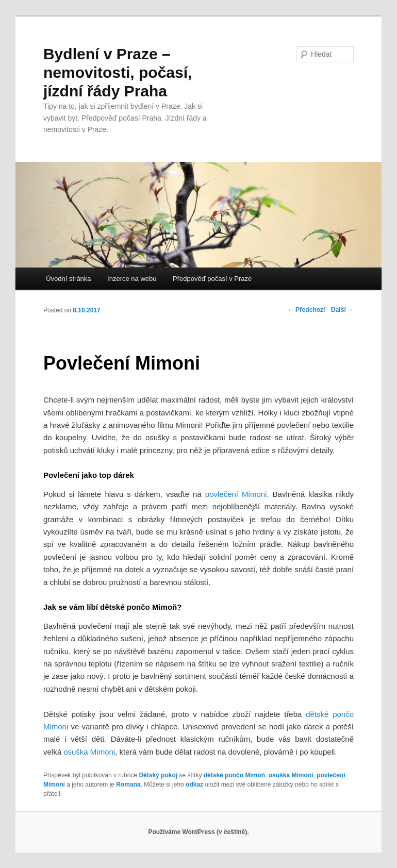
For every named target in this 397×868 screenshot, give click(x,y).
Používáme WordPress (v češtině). (198, 832)
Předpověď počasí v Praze (212, 279)
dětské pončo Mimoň (234, 775)
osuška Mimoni (291, 775)
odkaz (194, 784)
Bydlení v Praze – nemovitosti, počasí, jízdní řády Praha (118, 72)
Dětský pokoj (158, 775)
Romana (128, 784)
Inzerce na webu (132, 279)
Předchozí (307, 310)
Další (342, 310)
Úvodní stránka (68, 279)
